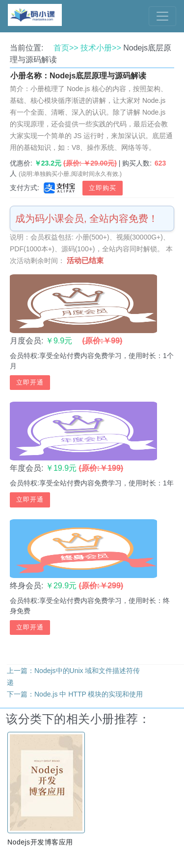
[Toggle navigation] (162, 16)
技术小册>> (101, 48)
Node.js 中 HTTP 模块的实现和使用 (89, 694)
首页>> (66, 48)
